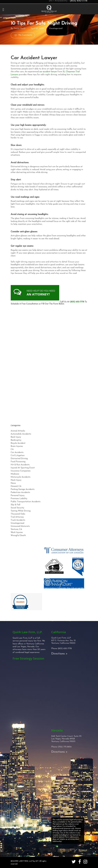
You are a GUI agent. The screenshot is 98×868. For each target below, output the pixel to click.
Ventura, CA (16, 529)
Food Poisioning (18, 462)
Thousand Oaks (18, 514)
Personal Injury (18, 496)
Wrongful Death (18, 536)
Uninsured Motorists (20, 526)
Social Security (17, 508)
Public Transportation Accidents (26, 502)
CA (12, 449)
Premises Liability (19, 499)
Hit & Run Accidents (20, 465)
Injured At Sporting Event (23, 468)
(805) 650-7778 (77, 302)
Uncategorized (56, 28)
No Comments (23, 35)
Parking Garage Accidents (23, 489)
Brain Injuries (17, 446)
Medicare (15, 474)
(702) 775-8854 (65, 747)
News (13, 483)
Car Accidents (17, 452)
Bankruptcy (16, 440)
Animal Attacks (18, 431)
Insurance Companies (21, 471)
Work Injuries (17, 532)
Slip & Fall (15, 505)
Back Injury (16, 437)
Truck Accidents (18, 520)
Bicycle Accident (18, 443)
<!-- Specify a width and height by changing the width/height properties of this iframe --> (49, 364)
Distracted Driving (19, 459)
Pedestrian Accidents (20, 492)
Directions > (59, 654)
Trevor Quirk (20, 28)
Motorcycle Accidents (21, 477)
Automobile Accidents (21, 434)
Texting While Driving (21, 511)
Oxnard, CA (16, 486)
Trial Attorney (17, 517)
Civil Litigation (18, 456)
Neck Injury (16, 480)
